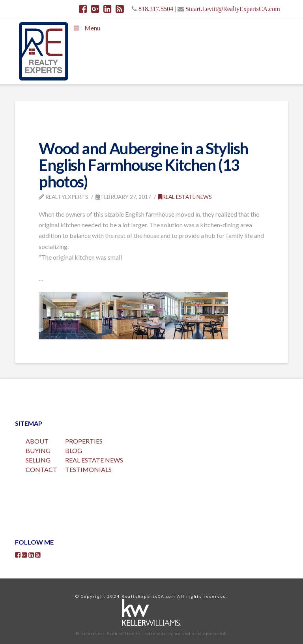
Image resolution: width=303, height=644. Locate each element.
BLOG (74, 450)
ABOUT (37, 441)
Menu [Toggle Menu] (86, 28)
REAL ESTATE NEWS (94, 460)
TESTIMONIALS (88, 469)
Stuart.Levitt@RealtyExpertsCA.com (233, 9)
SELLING (38, 460)
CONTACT (41, 469)
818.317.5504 (156, 9)
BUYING (38, 450)
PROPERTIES (84, 441)
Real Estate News (185, 197)
